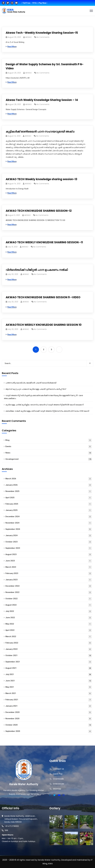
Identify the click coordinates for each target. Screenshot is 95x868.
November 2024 (49, 523)
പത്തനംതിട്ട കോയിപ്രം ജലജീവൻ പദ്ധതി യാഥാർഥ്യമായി (31, 383)
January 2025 (49, 510)
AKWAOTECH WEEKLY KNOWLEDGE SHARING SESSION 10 (44, 325)
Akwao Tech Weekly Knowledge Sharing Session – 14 (42, 100)
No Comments (43, 37)
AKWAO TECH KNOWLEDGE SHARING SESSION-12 (39, 211)
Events (49, 447)
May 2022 (49, 624)
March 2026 (49, 479)
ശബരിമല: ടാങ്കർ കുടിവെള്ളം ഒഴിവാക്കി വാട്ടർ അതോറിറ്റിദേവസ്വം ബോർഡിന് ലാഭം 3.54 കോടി (47, 411)
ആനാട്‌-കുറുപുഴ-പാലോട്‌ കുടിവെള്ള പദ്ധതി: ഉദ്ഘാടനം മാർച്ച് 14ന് (36, 389)
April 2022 (49, 630)
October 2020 (49, 725)
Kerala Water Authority (24, 784)
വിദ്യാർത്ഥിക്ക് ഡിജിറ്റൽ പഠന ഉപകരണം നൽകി (37, 270)
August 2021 (49, 668)
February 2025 (49, 504)
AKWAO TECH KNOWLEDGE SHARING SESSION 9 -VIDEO (43, 297)
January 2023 (49, 580)
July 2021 (49, 675)
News (49, 453)
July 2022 (49, 611)
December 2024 (49, 517)
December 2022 (49, 586)
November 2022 (49, 592)
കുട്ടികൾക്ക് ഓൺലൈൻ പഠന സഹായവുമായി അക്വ (40, 132)
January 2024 (49, 536)
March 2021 (49, 693)
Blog (49, 440)
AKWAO (28, 37)
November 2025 (49, 491)
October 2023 (49, 542)
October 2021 (49, 656)
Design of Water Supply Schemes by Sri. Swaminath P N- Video (45, 66)
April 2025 (49, 498)
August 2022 (49, 605)
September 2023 (49, 548)
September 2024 (49, 529)
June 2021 (49, 681)
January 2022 (49, 649)
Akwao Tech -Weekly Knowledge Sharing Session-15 (42, 33)
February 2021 (49, 700)
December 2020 (49, 712)
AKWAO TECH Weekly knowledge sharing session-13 (41, 179)
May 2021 (49, 687)
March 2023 (49, 567)
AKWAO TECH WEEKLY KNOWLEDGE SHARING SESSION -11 (44, 242)
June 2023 (49, 561)
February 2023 (49, 574)
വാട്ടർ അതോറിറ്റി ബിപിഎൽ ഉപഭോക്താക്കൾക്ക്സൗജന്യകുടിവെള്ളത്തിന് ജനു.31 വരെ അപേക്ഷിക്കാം (43, 397)
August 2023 (49, 555)
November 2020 (49, 719)
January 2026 (49, 485)
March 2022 (49, 637)
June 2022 (49, 618)
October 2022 (49, 599)
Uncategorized (49, 459)
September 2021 (49, 662)
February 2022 (49, 643)
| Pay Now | (42, 3)
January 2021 (49, 706)
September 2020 (49, 731)
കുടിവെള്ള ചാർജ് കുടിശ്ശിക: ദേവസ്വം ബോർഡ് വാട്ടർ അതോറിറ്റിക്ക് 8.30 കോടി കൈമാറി (44, 405)
